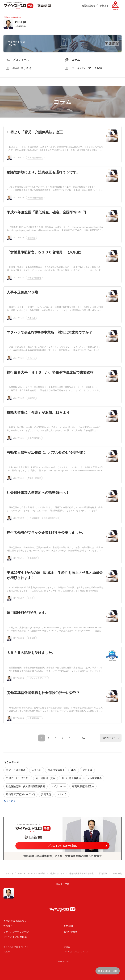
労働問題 (46, 794)
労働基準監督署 (34, 278)
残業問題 (31, 398)
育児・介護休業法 (35, 158)
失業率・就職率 (34, 478)
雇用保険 (31, 638)
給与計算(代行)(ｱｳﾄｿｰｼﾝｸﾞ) (20, 794)
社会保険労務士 (34, 718)
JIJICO (7, 952)
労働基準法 (32, 558)
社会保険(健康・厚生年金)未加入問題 (43, 518)
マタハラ (31, 358)
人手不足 (31, 318)
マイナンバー (59, 786)
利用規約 (68, 926)
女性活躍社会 (94, 778)
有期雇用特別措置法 (83, 786)
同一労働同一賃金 (35, 198)
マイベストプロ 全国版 (15, 937)
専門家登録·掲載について (16, 921)
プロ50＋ (68, 947)
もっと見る (10, 801)
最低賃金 (31, 238)
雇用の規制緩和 (34, 438)
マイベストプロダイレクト (16, 947)
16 (83, 738)
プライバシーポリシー (15, 932)
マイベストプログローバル (76, 952)
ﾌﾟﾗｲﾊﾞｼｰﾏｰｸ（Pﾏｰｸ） (37, 678)
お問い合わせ (70, 932)
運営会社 (8, 926)
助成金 (30, 598)
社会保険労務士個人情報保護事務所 (26, 786)
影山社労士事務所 (71, 778)
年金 (74, 770)
